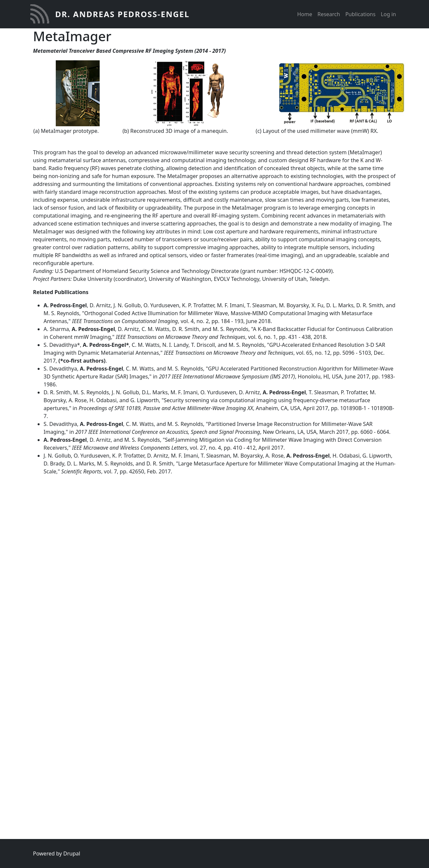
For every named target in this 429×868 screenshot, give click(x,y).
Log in (388, 14)
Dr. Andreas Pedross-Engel (122, 14)
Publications (360, 14)
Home (305, 14)
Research (329, 14)
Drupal (72, 853)
